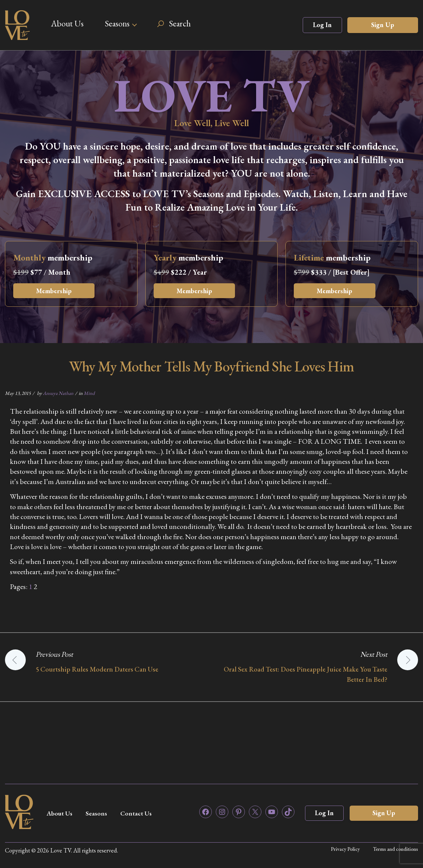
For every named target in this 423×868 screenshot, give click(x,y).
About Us (67, 23)
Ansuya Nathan (58, 393)
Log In (322, 25)
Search (180, 23)
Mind (89, 393)
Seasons (117, 23)
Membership (55, 291)
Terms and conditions (395, 849)
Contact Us (139, 813)
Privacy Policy (345, 849)
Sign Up (383, 25)
